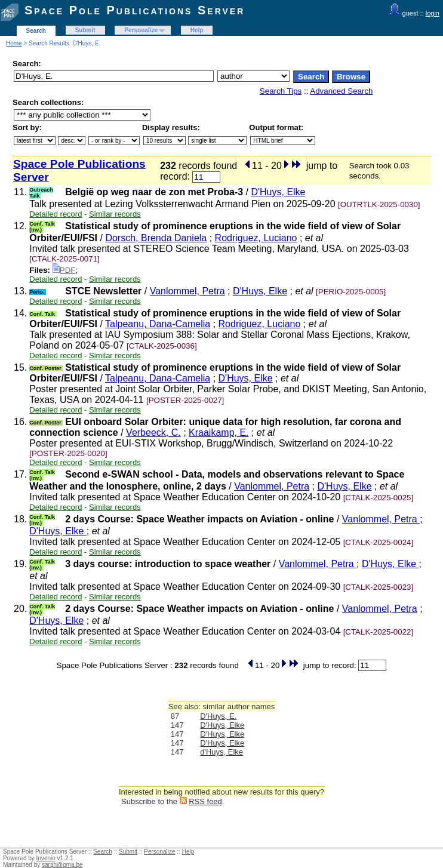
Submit (85, 30)
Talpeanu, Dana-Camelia (158, 324)
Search (36, 31)
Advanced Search (341, 91)
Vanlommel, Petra (187, 291)
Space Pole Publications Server (135, 10)
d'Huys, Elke (221, 752)
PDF (64, 270)
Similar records (115, 214)
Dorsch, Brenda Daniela (156, 238)
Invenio (46, 858)
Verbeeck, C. (153, 433)
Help (197, 30)
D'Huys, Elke (278, 192)
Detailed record (56, 214)
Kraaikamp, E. (219, 433)
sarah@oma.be (62, 865)
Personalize (141, 30)
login (433, 13)
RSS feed (205, 801)
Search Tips (281, 91)
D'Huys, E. (218, 716)
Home (14, 43)
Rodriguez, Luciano (256, 238)
